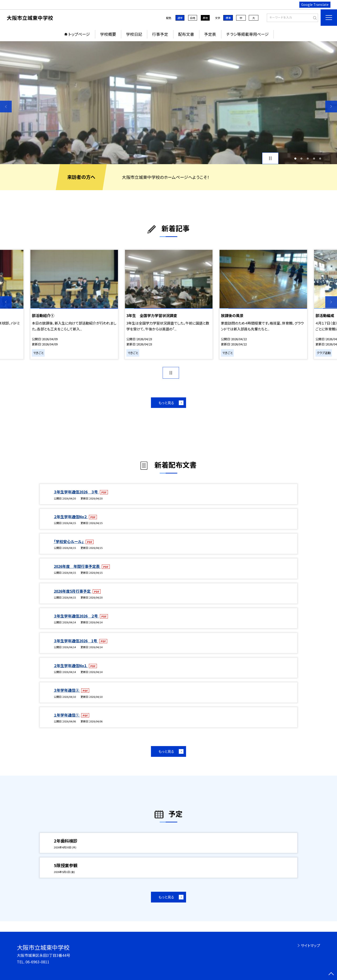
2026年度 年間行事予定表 (77, 566)
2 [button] (302, 158)
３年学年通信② (67, 690)
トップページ (79, 34)
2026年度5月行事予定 (73, 591)
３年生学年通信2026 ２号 (76, 616)
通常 (180, 18)
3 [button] (308, 158)
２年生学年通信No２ (71, 517)
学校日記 (134, 34)
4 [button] (314, 158)
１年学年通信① (67, 715)
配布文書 (186, 34)
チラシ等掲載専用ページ (247, 34)
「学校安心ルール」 (69, 541)
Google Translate (315, 4)
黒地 (205, 18)
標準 (228, 18)
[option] (168, 103)
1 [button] (295, 158)
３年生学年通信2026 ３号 (76, 492)
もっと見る (166, 403)
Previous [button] (6, 107)
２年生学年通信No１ (71, 666)
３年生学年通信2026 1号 (76, 641)
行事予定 (160, 34)
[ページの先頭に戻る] (331, 974)
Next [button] (331, 107)
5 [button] (320, 158)
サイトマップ (310, 945)
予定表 (210, 34)
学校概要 (108, 34)
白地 (193, 18)
